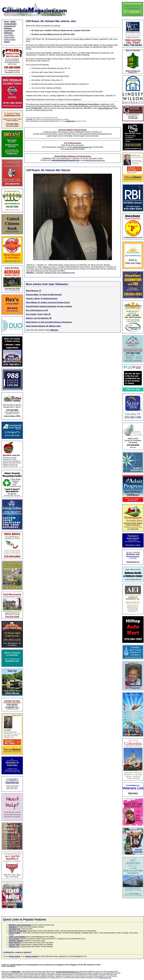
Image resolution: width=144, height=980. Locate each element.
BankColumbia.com (133, 71)
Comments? (40, 273)
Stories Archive (10, 40)
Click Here (133, 793)
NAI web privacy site (105, 978)
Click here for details (12, 126)
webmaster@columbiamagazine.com (67, 972)
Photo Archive (9, 37)
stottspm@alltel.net (105, 108)
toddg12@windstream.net (82, 147)
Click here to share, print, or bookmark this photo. (60, 273)
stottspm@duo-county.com (95, 160)
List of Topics (9, 35)
